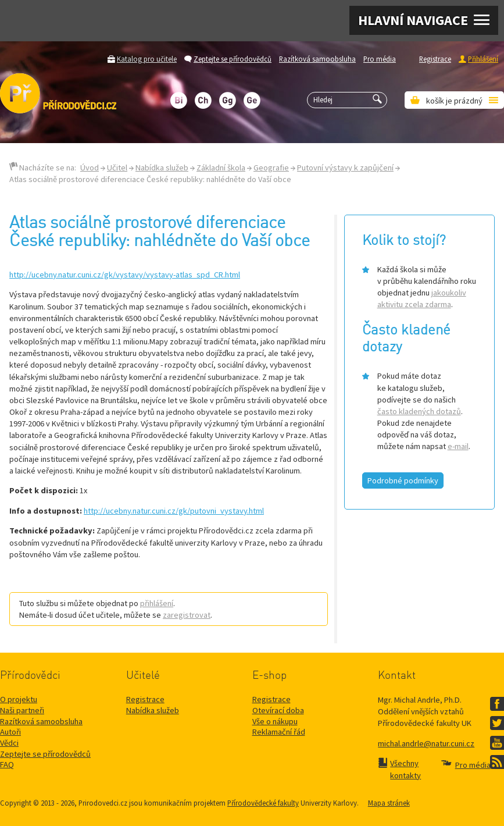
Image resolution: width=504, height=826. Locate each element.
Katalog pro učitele (147, 59)
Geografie (271, 168)
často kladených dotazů (419, 411)
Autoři (10, 732)
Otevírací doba (278, 710)
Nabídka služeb (162, 168)
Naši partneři (22, 710)
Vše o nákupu (275, 721)
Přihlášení (483, 59)
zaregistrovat (187, 615)
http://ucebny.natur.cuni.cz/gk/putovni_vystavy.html (174, 511)
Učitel (117, 168)
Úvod (90, 168)
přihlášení (157, 603)
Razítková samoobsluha (317, 59)
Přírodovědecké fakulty (263, 803)
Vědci (9, 743)
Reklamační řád (279, 732)
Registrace (435, 59)
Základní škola (221, 168)
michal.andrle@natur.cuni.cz (426, 743)
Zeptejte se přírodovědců (233, 59)
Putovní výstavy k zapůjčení (345, 168)
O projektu (19, 699)
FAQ (7, 764)
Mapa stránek (389, 803)
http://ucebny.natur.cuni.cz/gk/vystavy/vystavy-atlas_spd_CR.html (125, 275)
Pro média (380, 59)
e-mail (458, 446)
